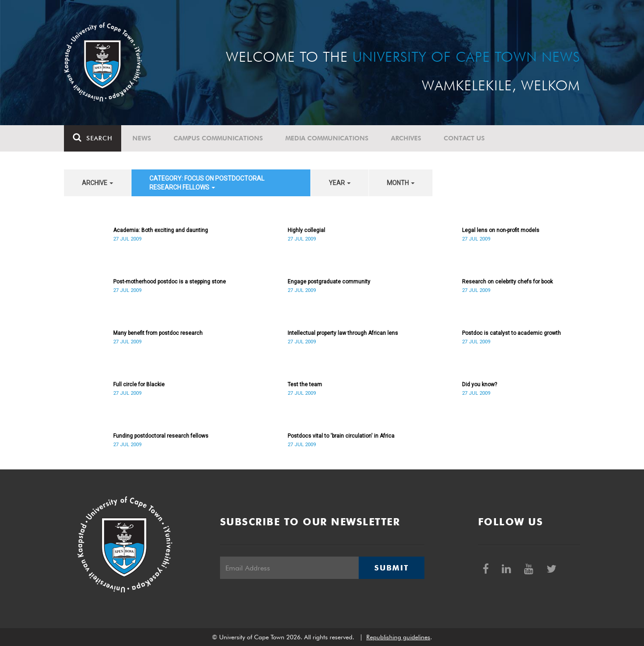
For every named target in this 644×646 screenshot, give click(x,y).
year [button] (340, 183)
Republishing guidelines (398, 637)
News (142, 138)
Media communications (327, 138)
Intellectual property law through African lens (343, 333)
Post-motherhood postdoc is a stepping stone (169, 282)
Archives (406, 138)
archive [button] (97, 183)
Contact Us (464, 138)
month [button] (401, 183)
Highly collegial (306, 230)
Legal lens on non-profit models (501, 230)
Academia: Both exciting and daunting (161, 230)
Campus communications (218, 138)
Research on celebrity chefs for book (507, 282)
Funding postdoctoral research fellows (161, 436)
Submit (391, 568)
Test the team (305, 384)
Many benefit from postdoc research (158, 333)
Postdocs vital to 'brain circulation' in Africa (341, 436)
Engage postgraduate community (329, 282)
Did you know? (479, 384)
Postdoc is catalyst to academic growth (511, 333)
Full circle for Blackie (139, 384)
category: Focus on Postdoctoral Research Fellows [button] (207, 183)
